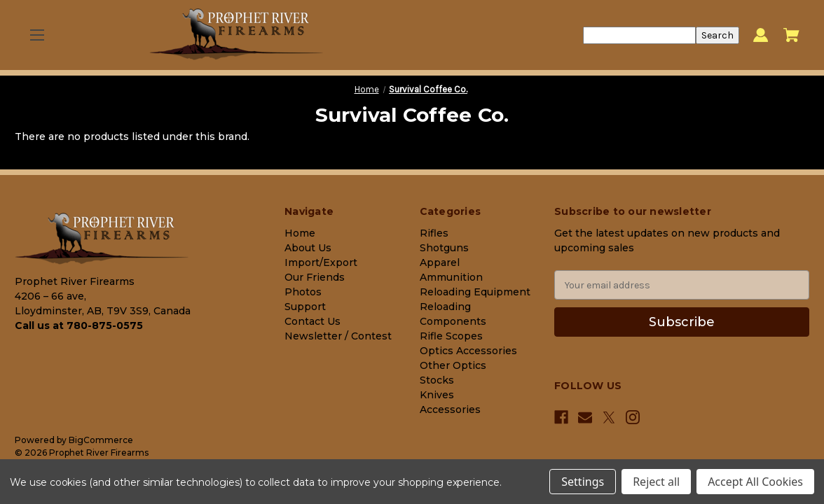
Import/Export (321, 262)
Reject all (656, 482)
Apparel (440, 262)
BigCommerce (101, 440)
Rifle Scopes (451, 336)
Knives (437, 395)
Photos (303, 292)
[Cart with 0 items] (791, 35)
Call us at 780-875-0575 (79, 325)
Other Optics (453, 365)
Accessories (450, 409)
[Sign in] (761, 35)
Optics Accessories (468, 351)
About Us (308, 248)
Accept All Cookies (755, 482)
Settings (583, 482)
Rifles (434, 233)
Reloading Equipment (475, 292)
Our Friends (315, 277)
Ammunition (451, 277)
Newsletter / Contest (338, 336)
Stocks (437, 380)
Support (305, 307)
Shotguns (444, 248)
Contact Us (313, 321)
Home (300, 233)
